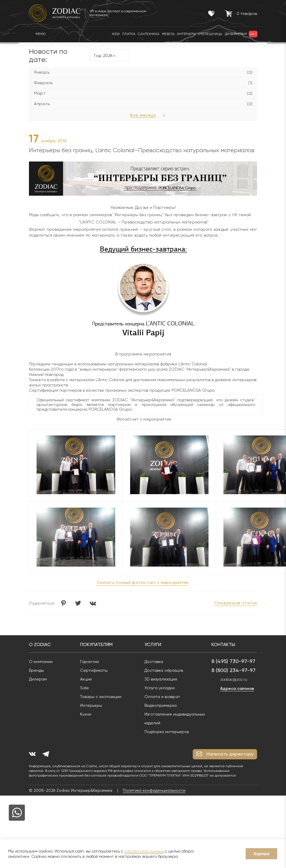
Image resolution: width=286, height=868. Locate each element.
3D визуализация (161, 679)
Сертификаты (94, 670)
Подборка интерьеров (167, 732)
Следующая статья (236, 603)
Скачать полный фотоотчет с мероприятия (143, 582)
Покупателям (96, 644)
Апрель (42, 104)
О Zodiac (40, 644)
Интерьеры (91, 705)
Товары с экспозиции (101, 697)
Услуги (153, 644)
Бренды (36, 670)
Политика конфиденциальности (154, 790)
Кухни (86, 714)
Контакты (223, 644)
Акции (86, 679)
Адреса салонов (237, 689)
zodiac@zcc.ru (234, 679)
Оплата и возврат (162, 697)
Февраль (43, 83)
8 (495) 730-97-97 (233, 661)
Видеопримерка (161, 705)
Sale (85, 688)
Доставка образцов (164, 670)
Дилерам (38, 679)
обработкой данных (144, 851)
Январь (42, 72)
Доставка (154, 662)
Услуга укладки (160, 688)
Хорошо (261, 854)
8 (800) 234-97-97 (234, 670)
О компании (41, 662)
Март (40, 93)
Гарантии (89, 662)
